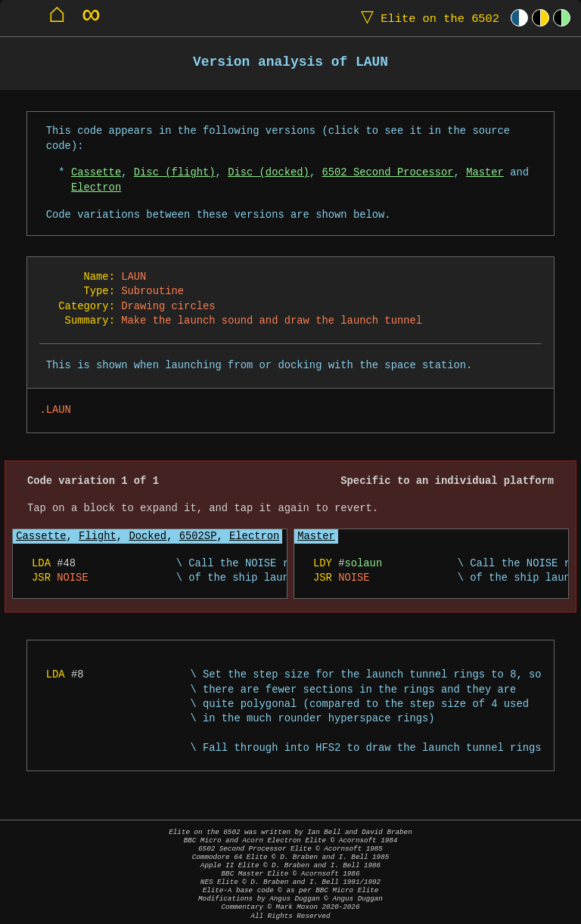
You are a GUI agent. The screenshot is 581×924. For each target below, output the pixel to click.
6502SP (198, 536)
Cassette (96, 173)
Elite (427, 18)
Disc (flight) (175, 173)
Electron (96, 188)
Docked (148, 536)
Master (485, 173)
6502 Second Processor (387, 173)
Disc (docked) (269, 173)
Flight (98, 536)
